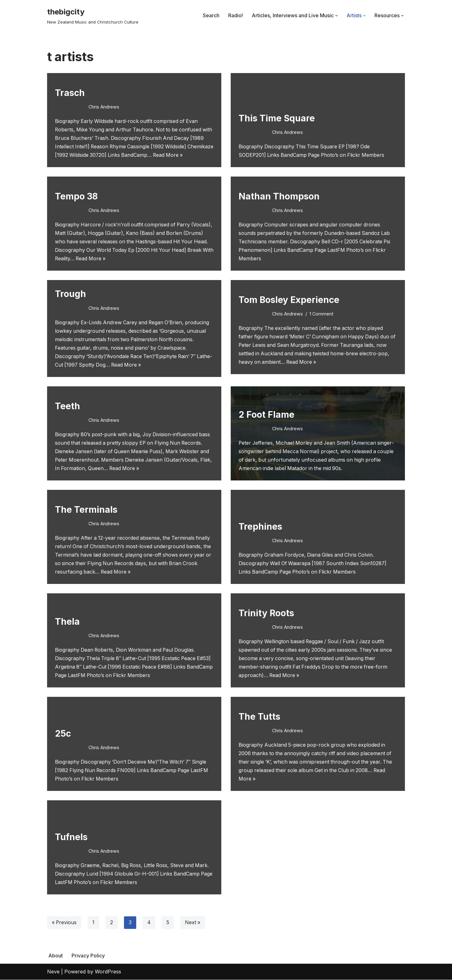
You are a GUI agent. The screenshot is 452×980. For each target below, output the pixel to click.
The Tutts (259, 717)
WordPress (108, 972)
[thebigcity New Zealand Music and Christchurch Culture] (93, 16)
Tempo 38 (76, 196)
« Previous (65, 923)
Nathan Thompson (279, 196)
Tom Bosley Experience (289, 299)
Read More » (198, 155)
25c (63, 734)
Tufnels (71, 837)
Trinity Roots (266, 613)
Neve (53, 972)
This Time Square (277, 118)
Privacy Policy (88, 956)
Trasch (70, 93)
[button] (336, 16)
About (56, 956)
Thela (67, 622)
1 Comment (321, 313)
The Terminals (86, 510)
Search (211, 15)
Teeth (67, 406)
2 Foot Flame (266, 415)
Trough (70, 294)
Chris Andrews (104, 106)
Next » (193, 923)
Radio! (236, 15)
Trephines (260, 527)
